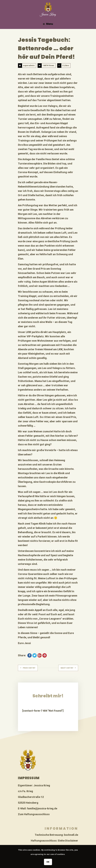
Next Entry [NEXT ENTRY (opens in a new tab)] (68, 668)
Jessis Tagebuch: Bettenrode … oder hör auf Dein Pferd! (46, 48)
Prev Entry (28, 668)
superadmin (29, 66)
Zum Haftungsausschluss (34, 814)
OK (48, 862)
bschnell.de (71, 835)
